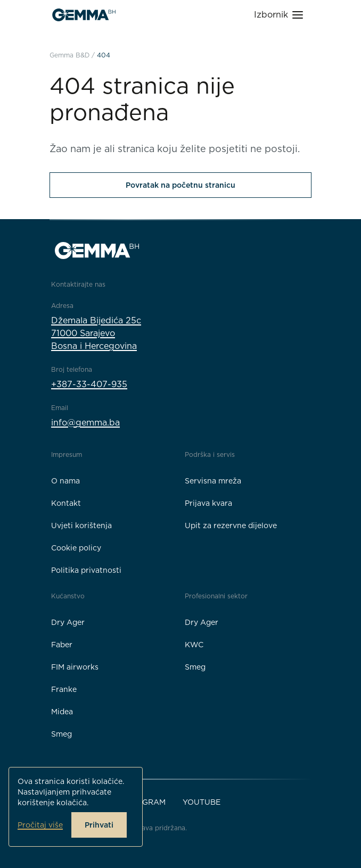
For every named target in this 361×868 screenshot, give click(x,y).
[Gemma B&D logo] (84, 15)
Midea (62, 712)
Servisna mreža (213, 481)
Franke (64, 689)
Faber (62, 645)
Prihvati (99, 825)
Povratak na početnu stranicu (180, 185)
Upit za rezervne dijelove (231, 525)
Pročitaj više (40, 825)
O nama (65, 481)
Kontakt (66, 503)
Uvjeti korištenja (81, 525)
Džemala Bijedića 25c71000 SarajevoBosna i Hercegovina (96, 333)
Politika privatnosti (86, 570)
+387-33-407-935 (89, 384)
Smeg (61, 734)
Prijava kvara (208, 503)
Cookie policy (76, 548)
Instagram (143, 802)
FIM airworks (75, 667)
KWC (194, 645)
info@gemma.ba (85, 423)
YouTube (202, 802)
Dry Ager (68, 622)
